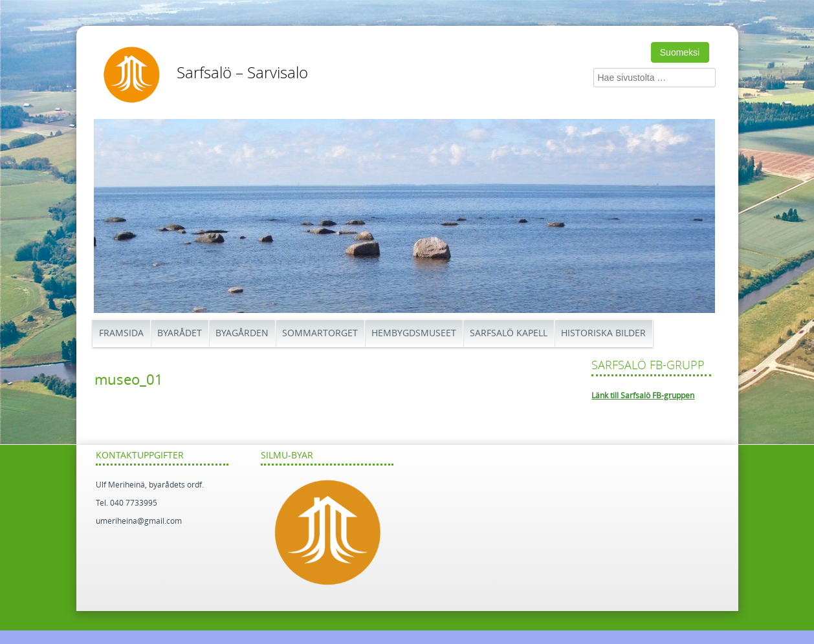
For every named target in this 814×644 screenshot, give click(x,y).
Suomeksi (680, 52)
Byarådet (180, 333)
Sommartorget (320, 333)
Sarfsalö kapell (509, 333)
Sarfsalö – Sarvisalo (242, 73)
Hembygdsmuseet (414, 333)
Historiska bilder (603, 333)
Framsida (121, 333)
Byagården (242, 333)
